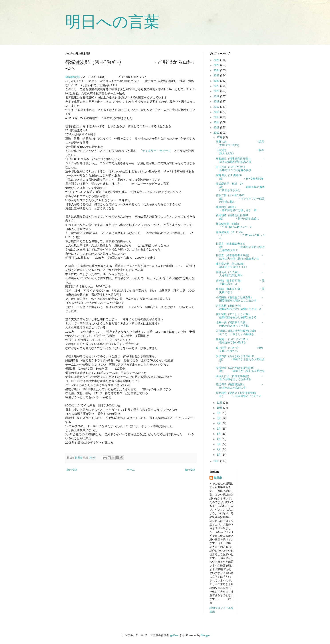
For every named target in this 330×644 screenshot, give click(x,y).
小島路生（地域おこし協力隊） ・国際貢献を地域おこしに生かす (240, 299)
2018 (217, 102)
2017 (217, 107)
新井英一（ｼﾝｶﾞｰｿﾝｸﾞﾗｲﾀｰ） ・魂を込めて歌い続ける (239, 341)
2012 (217, 133)
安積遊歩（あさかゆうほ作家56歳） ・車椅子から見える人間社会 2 (242, 359)
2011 (217, 461)
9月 (219, 413)
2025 (217, 65)
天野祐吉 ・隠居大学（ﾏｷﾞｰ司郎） (240, 143)
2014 (217, 122)
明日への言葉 (112, 22)
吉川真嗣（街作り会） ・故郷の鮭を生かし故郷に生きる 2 (240, 307)
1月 (219, 455)
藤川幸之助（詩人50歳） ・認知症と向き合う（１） (240, 265)
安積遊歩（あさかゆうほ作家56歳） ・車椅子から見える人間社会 (240, 369)
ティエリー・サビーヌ (156, 151)
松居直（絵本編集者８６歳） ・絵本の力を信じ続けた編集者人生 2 (240, 247)
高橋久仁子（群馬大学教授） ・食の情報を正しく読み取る (240, 378)
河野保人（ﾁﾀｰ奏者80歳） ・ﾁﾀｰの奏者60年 (240, 177)
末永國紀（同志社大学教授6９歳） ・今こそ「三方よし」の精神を (239, 332)
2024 (217, 70)
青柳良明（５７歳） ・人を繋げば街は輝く (240, 274)
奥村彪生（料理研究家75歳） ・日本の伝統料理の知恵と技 (240, 160)
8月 (219, 418)
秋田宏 (218, 478)
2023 (217, 76)
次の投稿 (72, 470)
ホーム (131, 470)
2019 (217, 96)
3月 (219, 444)
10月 (220, 408)
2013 (217, 128)
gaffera (174, 635)
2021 (217, 86)
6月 (219, 429)
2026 (217, 60)
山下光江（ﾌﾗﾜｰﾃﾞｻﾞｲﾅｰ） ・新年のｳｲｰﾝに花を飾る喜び (239, 169)
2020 (217, 91)
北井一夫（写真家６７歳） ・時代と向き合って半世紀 (240, 324)
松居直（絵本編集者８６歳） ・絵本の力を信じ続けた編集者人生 (240, 257)
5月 (219, 434)
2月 (219, 449)
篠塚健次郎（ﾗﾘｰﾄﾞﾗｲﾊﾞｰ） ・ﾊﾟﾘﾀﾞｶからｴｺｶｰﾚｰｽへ (240, 235)
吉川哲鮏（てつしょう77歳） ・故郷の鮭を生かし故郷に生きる (240, 316)
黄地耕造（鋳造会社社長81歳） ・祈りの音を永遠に (238, 217)
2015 (217, 117)
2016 (217, 112)
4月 (219, 439)
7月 (219, 423)
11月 (220, 403)
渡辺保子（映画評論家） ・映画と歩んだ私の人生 (240, 386)
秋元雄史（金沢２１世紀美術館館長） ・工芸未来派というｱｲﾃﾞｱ (238, 394)
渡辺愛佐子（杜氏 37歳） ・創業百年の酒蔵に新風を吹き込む (240, 187)
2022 (217, 81)
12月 (220, 137)
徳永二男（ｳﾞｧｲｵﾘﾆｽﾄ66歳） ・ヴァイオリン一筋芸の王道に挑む (240, 199)
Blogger (205, 635)
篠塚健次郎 (72, 77)
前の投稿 (190, 470)
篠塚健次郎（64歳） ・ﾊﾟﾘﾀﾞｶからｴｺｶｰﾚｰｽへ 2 (241, 225)
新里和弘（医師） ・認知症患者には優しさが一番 (243, 209)
